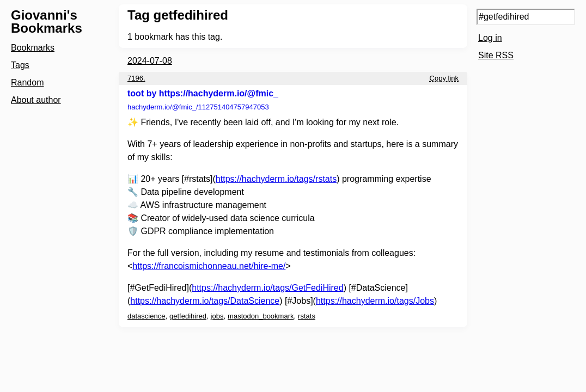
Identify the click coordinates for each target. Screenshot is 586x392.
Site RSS (496, 55)
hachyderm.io (198, 107)
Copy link (444, 78)
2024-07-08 (150, 61)
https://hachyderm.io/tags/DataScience (205, 301)
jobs (217, 316)
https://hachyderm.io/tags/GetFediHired (267, 288)
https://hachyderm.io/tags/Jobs (375, 301)
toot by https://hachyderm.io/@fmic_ (203, 93)
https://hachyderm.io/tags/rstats (276, 179)
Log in (490, 38)
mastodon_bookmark (261, 316)
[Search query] (526, 17)
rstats (307, 316)
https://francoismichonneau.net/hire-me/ (209, 266)
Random (27, 82)
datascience (146, 316)
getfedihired (188, 316)
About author (36, 100)
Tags (20, 65)
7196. (136, 78)
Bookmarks (33, 48)
